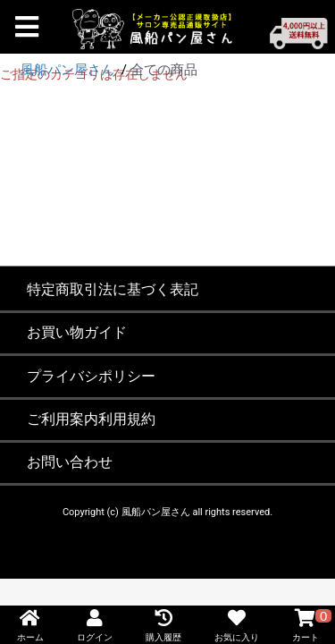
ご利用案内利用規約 (91, 419)
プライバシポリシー (91, 376)
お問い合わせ (70, 462)
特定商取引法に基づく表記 (113, 289)
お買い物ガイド (77, 332)
